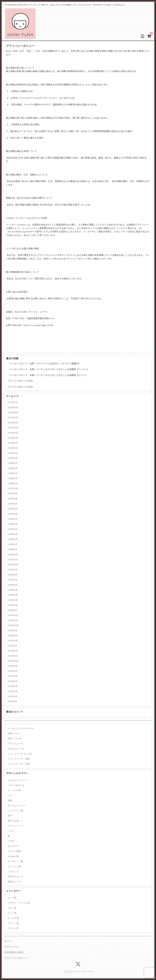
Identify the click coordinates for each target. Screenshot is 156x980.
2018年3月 (13, 479)
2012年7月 (13, 676)
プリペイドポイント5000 (20, 387)
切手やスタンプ (15, 877)
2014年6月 (13, 636)
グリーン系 (13, 923)
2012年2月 (13, 696)
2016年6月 (13, 524)
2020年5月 (13, 428)
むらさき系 (13, 918)
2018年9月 (13, 458)
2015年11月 (13, 560)
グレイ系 (12, 913)
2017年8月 (13, 499)
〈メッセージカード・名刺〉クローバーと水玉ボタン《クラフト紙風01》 (44, 364)
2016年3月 (13, 539)
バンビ (11, 831)
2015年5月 (13, 590)
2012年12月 (13, 651)
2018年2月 (13, 484)
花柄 (10, 801)
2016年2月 (13, 544)
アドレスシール (15, 744)
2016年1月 (12, 549)
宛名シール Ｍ (14, 739)
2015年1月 (12, 610)
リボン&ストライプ (17, 780)
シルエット (13, 872)
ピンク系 (12, 898)
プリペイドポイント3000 (20, 381)
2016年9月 (13, 509)
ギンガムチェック (16, 806)
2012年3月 (13, 691)
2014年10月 (13, 626)
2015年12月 (13, 555)
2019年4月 (13, 453)
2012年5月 (13, 686)
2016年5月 (13, 529)
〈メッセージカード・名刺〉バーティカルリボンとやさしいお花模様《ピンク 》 (48, 375)
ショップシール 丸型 (19, 764)
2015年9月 (13, 570)
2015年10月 (13, 565)
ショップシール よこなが (20, 754)
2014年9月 (13, 631)
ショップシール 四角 (19, 759)
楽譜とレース (14, 882)
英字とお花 (13, 821)
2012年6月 (13, 681)
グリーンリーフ (15, 826)
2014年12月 (13, 615)
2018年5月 (13, 468)
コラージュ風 (14, 866)
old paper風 (13, 856)
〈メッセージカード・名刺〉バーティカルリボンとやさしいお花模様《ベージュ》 (48, 369)
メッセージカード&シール (20, 728)
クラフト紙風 (14, 851)
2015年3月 (13, 600)
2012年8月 (13, 671)
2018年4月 (13, 473)
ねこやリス (13, 846)
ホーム (8, 941)
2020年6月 (13, 423)
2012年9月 (13, 666)
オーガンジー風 (15, 861)
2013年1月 (12, 646)
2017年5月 (13, 504)
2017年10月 (13, 489)
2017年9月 (13, 494)
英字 (10, 816)
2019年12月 (13, 448)
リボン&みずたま (16, 785)
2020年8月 (13, 413)
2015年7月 (13, 580)
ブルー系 (12, 908)
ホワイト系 (13, 928)
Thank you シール (16, 749)
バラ (10, 795)
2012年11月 (13, 656)
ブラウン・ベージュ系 (19, 903)
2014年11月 (13, 620)
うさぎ (11, 841)
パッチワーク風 (15, 811)
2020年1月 (13, 443)
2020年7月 (13, 418)
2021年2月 (13, 402)
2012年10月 (13, 661)
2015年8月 (13, 575)
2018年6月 (13, 463)
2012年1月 (12, 702)
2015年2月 (13, 605)
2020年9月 (13, 408)
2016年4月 (13, 534)
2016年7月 (13, 519)
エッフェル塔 (14, 790)
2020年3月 (13, 433)
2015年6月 (13, 585)
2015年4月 (13, 595)
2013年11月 (13, 641)
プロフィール (12, 947)
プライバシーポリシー (17, 958)
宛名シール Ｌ (14, 733)
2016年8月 (13, 514)
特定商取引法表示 (14, 952)
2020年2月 (13, 438)
